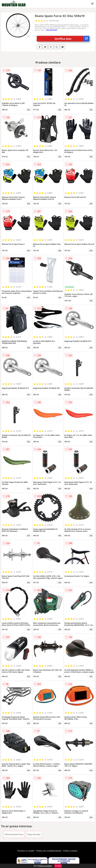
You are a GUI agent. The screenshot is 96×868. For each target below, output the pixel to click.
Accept (58, 866)
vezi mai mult (51, 30)
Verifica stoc (72, 39)
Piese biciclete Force (14, 834)
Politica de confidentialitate (49, 851)
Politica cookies (70, 851)
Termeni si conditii (26, 851)
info (28, 109)
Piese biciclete (34, 834)
